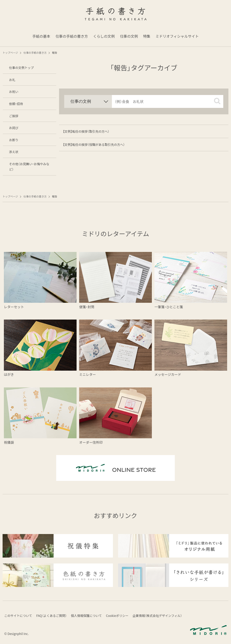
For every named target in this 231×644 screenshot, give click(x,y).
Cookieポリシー (120, 616)
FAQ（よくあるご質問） (53, 616)
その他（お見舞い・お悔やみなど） (29, 167)
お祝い (14, 92)
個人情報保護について (89, 616)
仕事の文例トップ (21, 67)
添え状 (14, 152)
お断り (14, 140)
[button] (217, 101)
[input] (168, 101)
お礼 (12, 80)
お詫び (14, 128)
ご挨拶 (14, 116)
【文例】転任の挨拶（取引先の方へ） (86, 131)
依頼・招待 (16, 104)
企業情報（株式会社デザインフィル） (161, 616)
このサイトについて (19, 616)
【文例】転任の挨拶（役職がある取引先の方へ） (94, 144)
